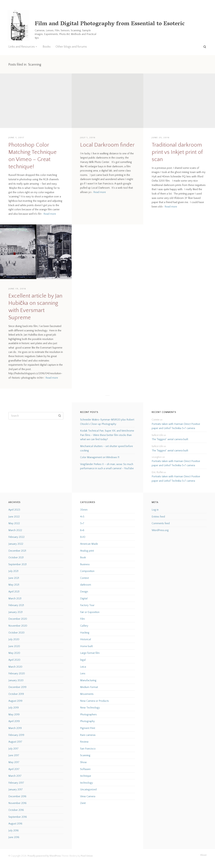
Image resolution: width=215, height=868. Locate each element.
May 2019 (14, 715)
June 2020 (14, 646)
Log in (155, 510)
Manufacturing (88, 680)
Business (85, 564)
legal (83, 660)
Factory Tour (87, 605)
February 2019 (16, 735)
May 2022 (14, 523)
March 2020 (15, 667)
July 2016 (14, 831)
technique (86, 776)
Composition (87, 571)
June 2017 (14, 755)
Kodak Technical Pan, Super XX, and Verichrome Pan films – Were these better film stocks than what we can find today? (107, 435)
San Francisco (88, 749)
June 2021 (14, 578)
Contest (84, 578)
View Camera (88, 796)
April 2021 (14, 592)
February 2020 (17, 673)
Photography (87, 721)
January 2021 (16, 612)
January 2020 (16, 680)
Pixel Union (87, 856)
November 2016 (17, 803)
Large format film (90, 653)
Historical (85, 639)
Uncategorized (88, 789)
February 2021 (16, 605)
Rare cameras (88, 735)
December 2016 (17, 796)
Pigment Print (88, 728)
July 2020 (14, 639)
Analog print (87, 551)
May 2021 (14, 585)
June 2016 (14, 837)
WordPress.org (160, 530)
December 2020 (18, 619)
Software (85, 769)
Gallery (84, 626)
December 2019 (17, 687)
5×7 (82, 523)
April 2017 (14, 769)
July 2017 (13, 749)
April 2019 (14, 721)
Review (84, 742)
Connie (156, 420)
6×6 (82, 530)
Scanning (85, 755)
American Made (89, 544)
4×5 (82, 517)
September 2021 (18, 564)
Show (83, 762)
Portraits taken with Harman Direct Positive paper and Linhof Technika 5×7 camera (176, 426)
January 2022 (16, 544)
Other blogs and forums (71, 47)
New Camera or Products (94, 701)
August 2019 (15, 701)
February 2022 (16, 537)
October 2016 (16, 810)
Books (47, 47)
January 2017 (16, 789)
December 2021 (17, 551)
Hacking (85, 633)
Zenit (83, 803)
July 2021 (13, 571)
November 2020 (18, 626)
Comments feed (161, 523)
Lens (83, 673)
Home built (86, 646)
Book (83, 557)
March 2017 (15, 776)
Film (82, 619)
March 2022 (15, 530)
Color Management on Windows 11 (100, 457)
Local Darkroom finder (107, 145)
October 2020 (16, 633)
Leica (83, 667)
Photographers (88, 715)
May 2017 (14, 762)
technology (87, 783)
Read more (50, 214)
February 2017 (16, 783)
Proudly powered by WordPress (44, 856)
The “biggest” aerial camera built (170, 439)
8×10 (83, 537)
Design (84, 592)
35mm (84, 510)
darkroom (86, 585)
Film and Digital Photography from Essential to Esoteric (110, 24)
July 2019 (14, 708)
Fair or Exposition (90, 612)
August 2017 (15, 742)
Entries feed (158, 517)
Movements (87, 694)
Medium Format (89, 687)
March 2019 (15, 728)
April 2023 (14, 510)
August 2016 (15, 824)
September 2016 (18, 817)
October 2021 (16, 557)
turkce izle (157, 435)
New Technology (90, 708)
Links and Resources (22, 47)
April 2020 (14, 660)
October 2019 (16, 694)
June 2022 (14, 517)
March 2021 (15, 599)
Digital (84, 599)
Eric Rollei (157, 472)
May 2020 (14, 653)
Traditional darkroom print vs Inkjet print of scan (177, 152)
